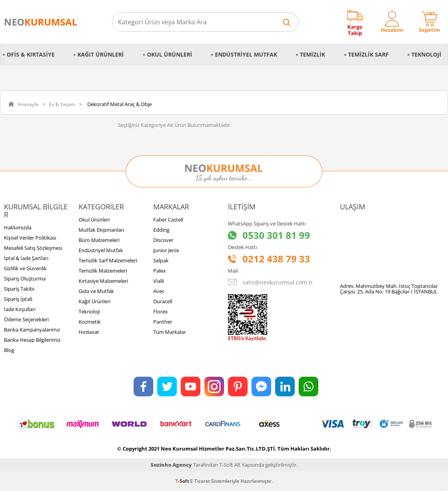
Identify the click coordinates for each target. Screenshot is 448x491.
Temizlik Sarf (368, 54)
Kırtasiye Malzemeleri (103, 281)
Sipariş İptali (18, 299)
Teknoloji (426, 54)
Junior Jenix (166, 250)
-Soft (183, 481)
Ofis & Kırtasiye (31, 54)
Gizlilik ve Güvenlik (25, 268)
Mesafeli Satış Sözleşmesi (33, 248)
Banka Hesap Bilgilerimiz (32, 340)
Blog (9, 350)
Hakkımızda (18, 227)
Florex (161, 311)
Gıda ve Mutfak (96, 291)
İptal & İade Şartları (26, 258)
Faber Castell (168, 220)
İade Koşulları (20, 309)
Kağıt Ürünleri (101, 54)
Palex (160, 271)
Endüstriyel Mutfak (246, 54)
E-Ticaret (200, 481)
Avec (159, 291)
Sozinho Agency (171, 465)
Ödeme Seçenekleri (26, 319)
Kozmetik (90, 322)
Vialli (159, 281)
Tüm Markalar (170, 332)
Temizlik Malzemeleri (103, 271)
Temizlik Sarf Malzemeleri (108, 260)
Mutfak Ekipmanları (101, 230)
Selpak (161, 260)
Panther (163, 322)
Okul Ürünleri (170, 54)
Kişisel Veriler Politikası (30, 238)
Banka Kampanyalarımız (32, 330)
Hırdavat (89, 332)
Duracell (163, 301)
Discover (163, 240)
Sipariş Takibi (19, 289)
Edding (161, 230)
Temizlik (312, 54)
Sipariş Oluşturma (25, 278)
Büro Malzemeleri (99, 240)
